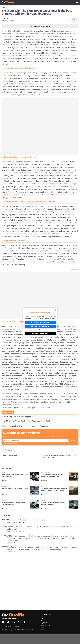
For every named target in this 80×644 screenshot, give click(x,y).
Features (5, 487)
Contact (43, 619)
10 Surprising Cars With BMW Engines (17, 417)
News (4, 473)
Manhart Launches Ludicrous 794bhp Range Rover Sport (14, 504)
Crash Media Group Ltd (9, 627)
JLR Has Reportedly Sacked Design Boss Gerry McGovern (15, 475)
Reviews (44, 501)
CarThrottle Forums (7, 19)
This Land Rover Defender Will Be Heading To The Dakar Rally (52, 475)
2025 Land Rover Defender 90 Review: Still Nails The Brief (53, 504)
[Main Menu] (77, 3)
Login (42, 628)
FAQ (42, 620)
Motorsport (46, 473)
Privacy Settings (45, 626)
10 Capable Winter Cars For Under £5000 (15, 489)
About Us (43, 617)
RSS (42, 624)
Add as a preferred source (40, 26)
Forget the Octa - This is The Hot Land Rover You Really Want (27, 421)
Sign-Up (43, 629)
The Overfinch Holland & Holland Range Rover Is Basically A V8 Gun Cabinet (54, 490)
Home (4, 7)
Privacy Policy (17, 443)
